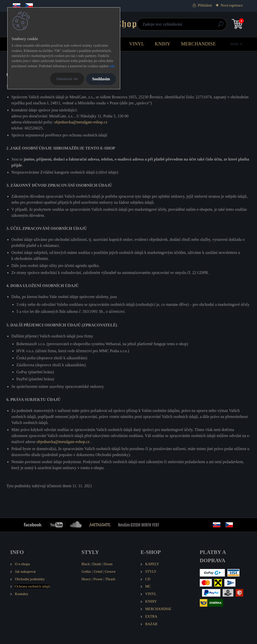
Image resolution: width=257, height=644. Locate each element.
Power (98, 579)
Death (97, 564)
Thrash (110, 579)
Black (86, 564)
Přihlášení (205, 5)
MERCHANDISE (198, 44)
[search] (189, 26)
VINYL (137, 44)
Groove (110, 571)
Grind (98, 571)
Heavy (86, 579)
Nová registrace (232, 5)
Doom (108, 564)
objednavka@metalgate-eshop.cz (81, 122)
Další (234, 44)
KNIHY (163, 44)
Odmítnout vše (67, 79)
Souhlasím (101, 79)
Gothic (86, 571)
